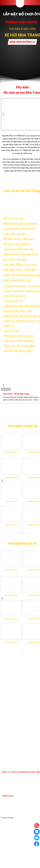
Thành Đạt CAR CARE (7, 818)
